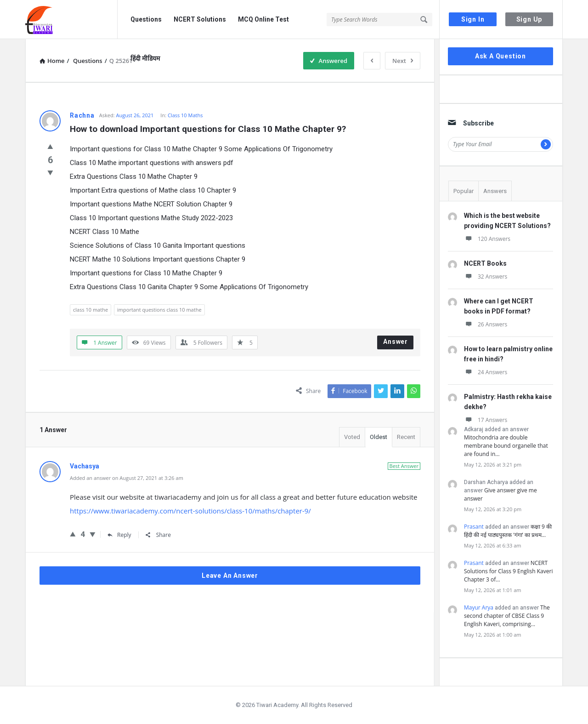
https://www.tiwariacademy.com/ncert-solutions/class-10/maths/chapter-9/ (190, 511)
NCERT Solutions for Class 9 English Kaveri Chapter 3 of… (508, 571)
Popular (464, 191)
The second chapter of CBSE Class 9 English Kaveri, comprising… (507, 616)
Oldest (379, 437)
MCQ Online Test (263, 19)
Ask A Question (500, 56)
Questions (146, 19)
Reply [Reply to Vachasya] (119, 535)
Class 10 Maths (185, 115)
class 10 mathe (90, 310)
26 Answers (486, 324)
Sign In (473, 19)
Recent (406, 437)
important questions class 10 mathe (159, 310)
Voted (352, 437)
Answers (495, 191)
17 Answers (486, 420)
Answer (396, 342)
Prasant (474, 527)
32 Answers (486, 276)
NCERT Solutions (200, 19)
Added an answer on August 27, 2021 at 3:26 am (127, 478)
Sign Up (529, 19)
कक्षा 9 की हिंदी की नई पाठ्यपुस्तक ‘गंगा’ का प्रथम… (508, 531)
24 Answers (486, 372)
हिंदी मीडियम (145, 58)
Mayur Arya (479, 607)
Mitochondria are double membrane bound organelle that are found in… (506, 446)
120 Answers (487, 239)
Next (403, 61)
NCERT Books (485, 263)
